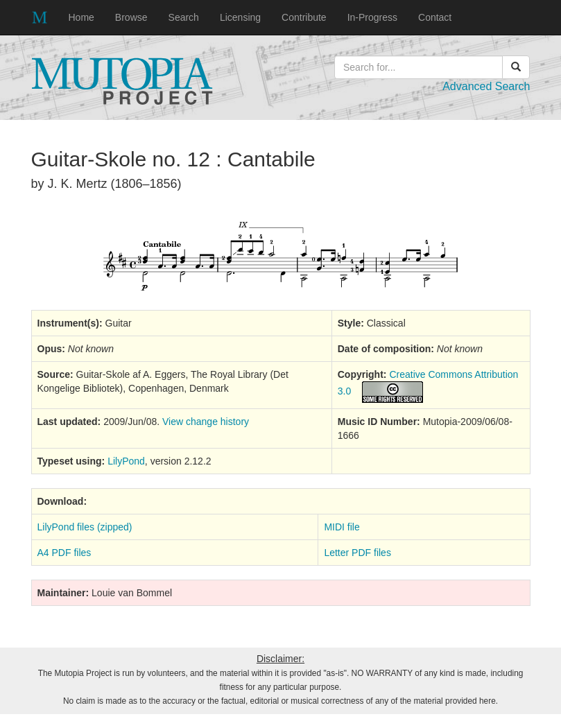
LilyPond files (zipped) (85, 527)
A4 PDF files (64, 553)
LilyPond (126, 461)
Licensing (240, 17)
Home (81, 17)
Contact (435, 17)
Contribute (304, 17)
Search (184, 17)
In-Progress (372, 17)
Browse (131, 17)
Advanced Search (486, 86)
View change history (206, 422)
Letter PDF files (357, 553)
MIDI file (342, 527)
